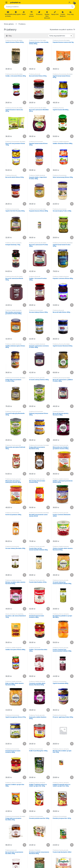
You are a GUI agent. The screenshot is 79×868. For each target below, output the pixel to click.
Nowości (32, 850)
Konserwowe (63, 74)
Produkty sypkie (16, 13)
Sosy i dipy (70, 13)
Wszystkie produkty (8, 14)
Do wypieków (19, 614)
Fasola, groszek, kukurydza (37, 581)
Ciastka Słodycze (63, 14)
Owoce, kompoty (16, 243)
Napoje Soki (55, 13)
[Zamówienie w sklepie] (60, 36)
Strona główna (9, 24)
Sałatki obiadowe (64, 142)
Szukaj (72, 7)
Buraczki (14, 74)
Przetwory (39, 13)
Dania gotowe (31, 14)
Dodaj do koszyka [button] (24, 69)
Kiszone (14, 40)
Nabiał (24, 13)
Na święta (20, 40)
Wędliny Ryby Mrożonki (47, 15)
